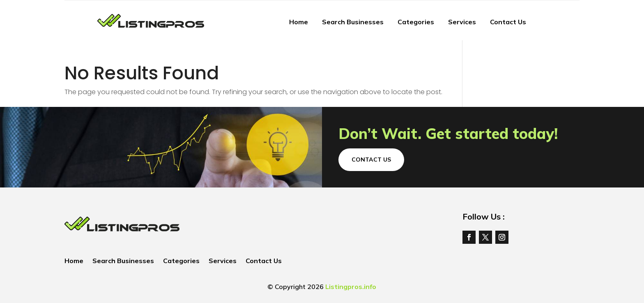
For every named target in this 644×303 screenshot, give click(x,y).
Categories (416, 22)
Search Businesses (353, 22)
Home (299, 22)
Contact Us (508, 22)
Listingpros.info (351, 287)
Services (462, 22)
